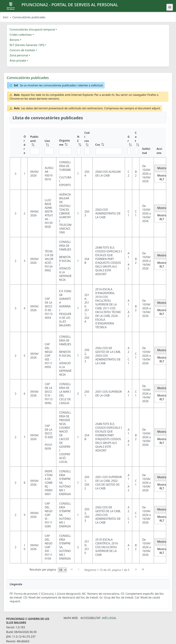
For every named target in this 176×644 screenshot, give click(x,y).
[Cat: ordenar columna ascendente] (136, 143)
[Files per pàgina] (62, 570)
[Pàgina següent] (136, 569)
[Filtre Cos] (109, 151)
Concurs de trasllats (22, 50)
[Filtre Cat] (136, 151)
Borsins (14, 40)
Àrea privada (18, 61)
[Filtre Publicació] (35, 151)
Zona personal (19, 55)
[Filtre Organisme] (65, 151)
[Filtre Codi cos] (87, 151)
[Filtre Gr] (129, 151)
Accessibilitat (90, 618)
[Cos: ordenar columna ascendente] (109, 143)
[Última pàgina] (143, 569)
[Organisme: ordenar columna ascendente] (65, 143)
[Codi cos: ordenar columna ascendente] (87, 143)
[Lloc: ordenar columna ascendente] (49, 143)
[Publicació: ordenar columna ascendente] (35, 143)
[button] (15, 174)
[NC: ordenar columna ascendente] (78, 143)
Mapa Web (71, 618)
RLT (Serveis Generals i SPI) (27, 45)
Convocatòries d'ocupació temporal (32, 29)
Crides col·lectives (21, 35)
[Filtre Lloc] (49, 151)
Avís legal (109, 618)
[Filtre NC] (79, 151)
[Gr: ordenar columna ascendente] (128, 143)
